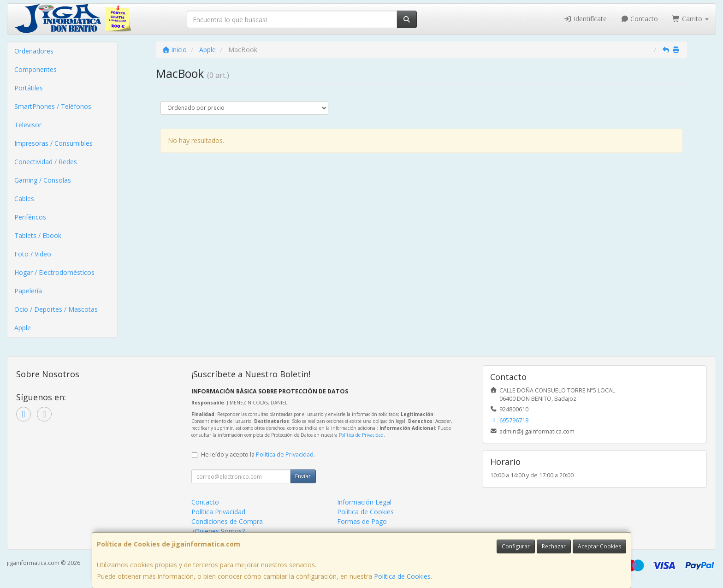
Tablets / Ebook (38, 235)
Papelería (28, 291)
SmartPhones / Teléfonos (53, 106)
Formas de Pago (362, 521)
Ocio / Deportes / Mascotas (56, 309)
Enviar (303, 476)
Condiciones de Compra (227, 521)
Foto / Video (33, 254)
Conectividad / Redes (46, 162)
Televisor (28, 125)
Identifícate (585, 19)
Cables (24, 199)
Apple (23, 328)
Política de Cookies (402, 576)
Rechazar (554, 546)
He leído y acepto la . (258, 454)
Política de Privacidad (361, 435)
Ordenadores (34, 51)
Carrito (690, 19)
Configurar (516, 546)
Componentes (36, 69)
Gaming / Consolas (43, 180)
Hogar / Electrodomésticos (54, 272)
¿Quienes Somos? (218, 531)
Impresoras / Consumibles (53, 143)
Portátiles (29, 88)
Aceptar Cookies (599, 546)
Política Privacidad (218, 512)
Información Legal (364, 502)
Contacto (640, 19)
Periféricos (30, 217)
